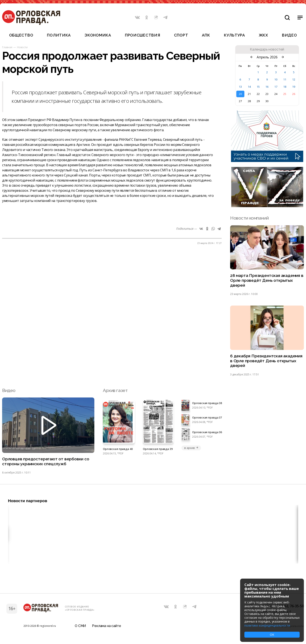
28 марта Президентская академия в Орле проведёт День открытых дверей (266, 281)
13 (240, 87)
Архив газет (115, 393)
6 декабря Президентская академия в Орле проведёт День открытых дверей (266, 363)
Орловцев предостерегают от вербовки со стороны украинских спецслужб (46, 465)
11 (285, 79)
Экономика (98, 35)
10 (276, 79)
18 (285, 87)
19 (294, 87)
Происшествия (143, 35)
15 (258, 87)
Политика (59, 35)
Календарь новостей (267, 49)
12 (294, 79)
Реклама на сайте (106, 628)
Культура (234, 35)
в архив (191, 451)
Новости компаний (249, 218)
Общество (21, 35)
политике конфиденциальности (267, 625)
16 (267, 87)
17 (276, 87)
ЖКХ (263, 35)
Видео (290, 35)
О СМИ (80, 628)
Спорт (181, 35)
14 (249, 87)
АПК (206, 35)
